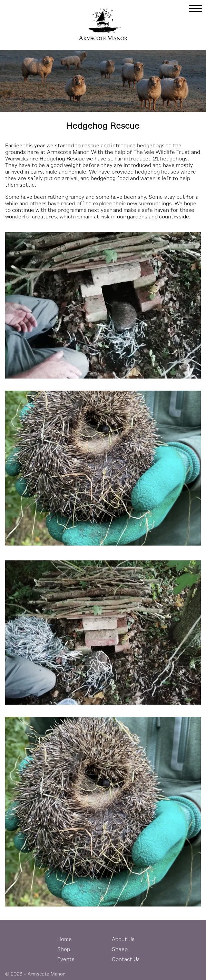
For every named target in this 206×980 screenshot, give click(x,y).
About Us (123, 939)
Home (65, 939)
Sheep (120, 949)
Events (66, 959)
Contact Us (126, 959)
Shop (64, 949)
